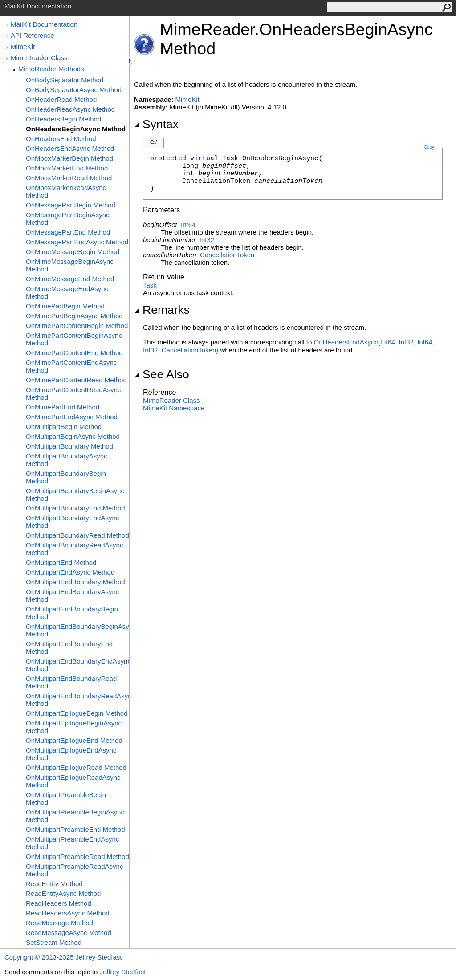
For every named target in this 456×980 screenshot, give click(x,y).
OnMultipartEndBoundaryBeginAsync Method (77, 630)
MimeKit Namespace (174, 408)
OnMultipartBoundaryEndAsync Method (72, 522)
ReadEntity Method (54, 884)
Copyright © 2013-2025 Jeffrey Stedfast (63, 957)
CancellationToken (227, 255)
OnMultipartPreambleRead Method (77, 856)
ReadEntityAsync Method (63, 893)
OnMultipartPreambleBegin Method (66, 798)
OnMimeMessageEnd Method (70, 279)
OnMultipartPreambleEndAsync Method (72, 843)
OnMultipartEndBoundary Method (75, 582)
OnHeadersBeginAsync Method (76, 129)
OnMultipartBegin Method (64, 427)
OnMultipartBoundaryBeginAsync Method (75, 494)
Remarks (162, 310)
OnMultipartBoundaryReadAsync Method (74, 549)
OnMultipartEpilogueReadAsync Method (73, 781)
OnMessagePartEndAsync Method (77, 242)
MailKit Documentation (44, 24)
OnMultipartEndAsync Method (70, 572)
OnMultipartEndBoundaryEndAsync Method (77, 665)
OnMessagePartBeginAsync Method (68, 219)
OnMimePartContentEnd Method (74, 353)
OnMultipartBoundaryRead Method (77, 535)
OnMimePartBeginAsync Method (74, 316)
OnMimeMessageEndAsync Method (67, 292)
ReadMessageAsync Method (69, 933)
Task (150, 285)
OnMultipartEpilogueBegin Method (77, 713)
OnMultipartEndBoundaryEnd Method (69, 648)
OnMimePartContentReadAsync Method (73, 393)
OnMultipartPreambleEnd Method (75, 829)
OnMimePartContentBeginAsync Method (74, 339)
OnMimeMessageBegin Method (73, 252)
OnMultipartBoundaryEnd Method (75, 508)
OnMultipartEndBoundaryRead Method (71, 682)
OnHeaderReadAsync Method (70, 109)
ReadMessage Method (59, 923)
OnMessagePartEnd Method (68, 232)
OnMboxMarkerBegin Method (69, 158)
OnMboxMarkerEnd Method (67, 168)
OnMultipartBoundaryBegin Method (66, 477)
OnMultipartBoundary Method (69, 446)
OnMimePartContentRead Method (76, 380)
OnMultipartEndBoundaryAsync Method (72, 595)
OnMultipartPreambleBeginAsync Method (75, 816)
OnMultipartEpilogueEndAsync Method (71, 754)
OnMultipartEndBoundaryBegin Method (72, 613)
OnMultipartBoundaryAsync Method (67, 460)
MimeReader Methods (51, 69)
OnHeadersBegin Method (63, 119)
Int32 (207, 240)
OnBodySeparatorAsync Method (74, 90)
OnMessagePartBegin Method (71, 205)
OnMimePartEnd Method (63, 407)
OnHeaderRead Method (61, 99)
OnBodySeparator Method (65, 80)
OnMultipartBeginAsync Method (73, 436)
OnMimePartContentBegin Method (77, 326)
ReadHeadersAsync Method (68, 913)
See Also (162, 374)
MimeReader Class (39, 58)
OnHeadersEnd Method (61, 139)
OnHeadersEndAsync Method (70, 148)
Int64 (188, 225)
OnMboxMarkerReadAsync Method (66, 191)
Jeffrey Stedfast (122, 972)
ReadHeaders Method (59, 903)
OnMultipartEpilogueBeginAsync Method (74, 727)
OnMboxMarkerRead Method (69, 178)
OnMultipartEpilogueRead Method (76, 767)
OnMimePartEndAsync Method (72, 417)
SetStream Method (54, 942)
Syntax (156, 124)
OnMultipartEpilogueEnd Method (74, 740)
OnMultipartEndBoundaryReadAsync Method (77, 700)
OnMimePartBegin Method (65, 306)
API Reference (33, 35)
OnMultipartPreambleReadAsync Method (74, 870)
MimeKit (23, 47)
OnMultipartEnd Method (61, 562)
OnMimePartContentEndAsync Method (71, 366)
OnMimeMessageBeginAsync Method (70, 265)
